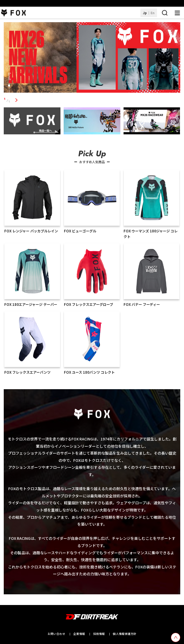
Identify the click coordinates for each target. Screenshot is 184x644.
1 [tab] (16, 100)
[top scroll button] (176, 637)
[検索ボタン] (164, 13)
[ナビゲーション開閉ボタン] (177, 13)
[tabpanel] (92, 58)
